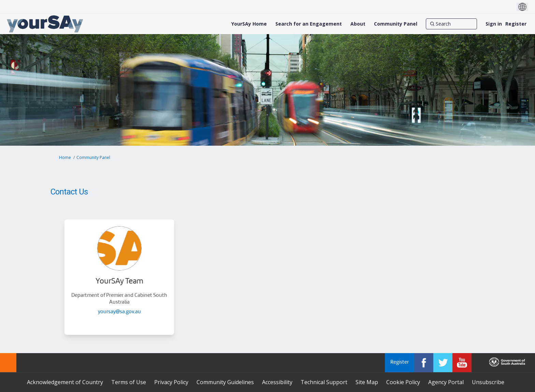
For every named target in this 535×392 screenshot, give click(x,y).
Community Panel (93, 157)
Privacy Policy (171, 382)
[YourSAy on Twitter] (443, 363)
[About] (358, 24)
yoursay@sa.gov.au (119, 312)
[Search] (451, 24)
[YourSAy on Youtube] (462, 363)
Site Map (367, 382)
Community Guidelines (225, 382)
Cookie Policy (403, 382)
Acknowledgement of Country (65, 382)
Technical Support (324, 382)
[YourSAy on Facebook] (424, 363)
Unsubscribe (488, 382)
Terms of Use (129, 382)
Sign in (494, 24)
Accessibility (277, 382)
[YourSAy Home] (249, 24)
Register (516, 24)
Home (65, 157)
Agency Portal (446, 382)
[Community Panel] (396, 24)
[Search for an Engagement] (309, 24)
